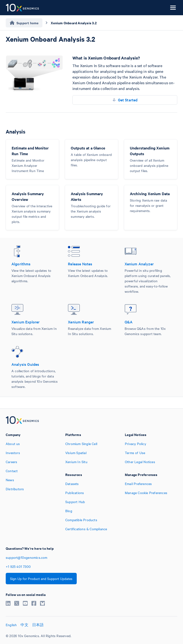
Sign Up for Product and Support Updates (41, 579)
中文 (24, 625)
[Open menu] (173, 8)
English (11, 625)
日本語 (38, 625)
